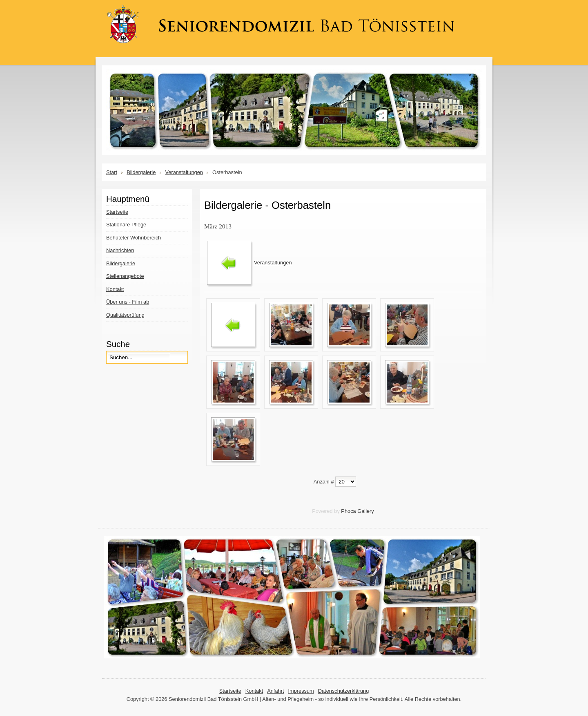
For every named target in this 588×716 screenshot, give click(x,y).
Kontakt (254, 691)
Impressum (301, 691)
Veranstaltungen (184, 172)
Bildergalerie (141, 172)
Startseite (230, 691)
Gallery (366, 511)
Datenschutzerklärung (343, 691)
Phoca (348, 511)
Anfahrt (275, 691)
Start (112, 172)
